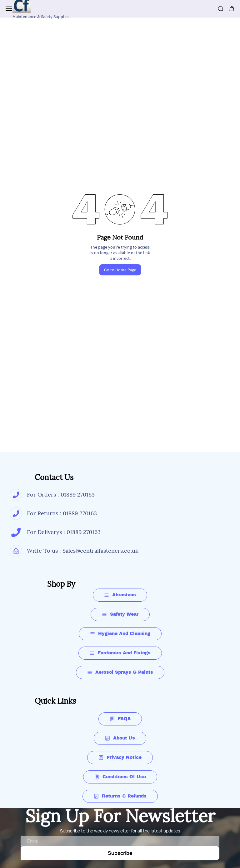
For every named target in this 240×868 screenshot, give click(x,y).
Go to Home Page (120, 270)
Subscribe (120, 853)
